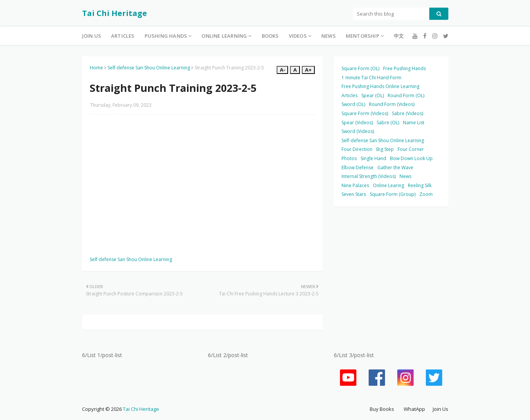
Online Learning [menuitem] (224, 36)
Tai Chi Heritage (114, 13)
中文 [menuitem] (399, 36)
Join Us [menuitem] (92, 36)
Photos (349, 158)
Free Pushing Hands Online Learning (380, 86)
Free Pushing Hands (404, 68)
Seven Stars (354, 194)
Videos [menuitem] (298, 36)
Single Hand (373, 158)
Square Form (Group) (393, 194)
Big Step (385, 149)
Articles (350, 95)
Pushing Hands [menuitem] (166, 36)
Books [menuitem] (270, 36)
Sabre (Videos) (408, 113)
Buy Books (382, 409)
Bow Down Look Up (411, 158)
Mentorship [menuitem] (362, 36)
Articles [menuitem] (123, 36)
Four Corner (411, 149)
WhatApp (414, 409)
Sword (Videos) (358, 131)
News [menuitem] (329, 36)
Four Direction (357, 149)
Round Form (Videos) (392, 104)
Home (96, 68)
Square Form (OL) (360, 68)
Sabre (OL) (388, 123)
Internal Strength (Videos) (369, 176)
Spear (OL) (373, 95)
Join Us (441, 409)
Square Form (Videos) (365, 113)
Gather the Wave (395, 168)
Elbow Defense (358, 168)
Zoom (426, 194)
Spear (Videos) (357, 123)
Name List (414, 123)
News (405, 176)
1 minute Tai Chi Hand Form (371, 78)
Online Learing (388, 185)
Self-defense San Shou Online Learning (149, 68)
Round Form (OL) (406, 95)
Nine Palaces (355, 185)
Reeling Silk (420, 185)
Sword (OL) (353, 104)
